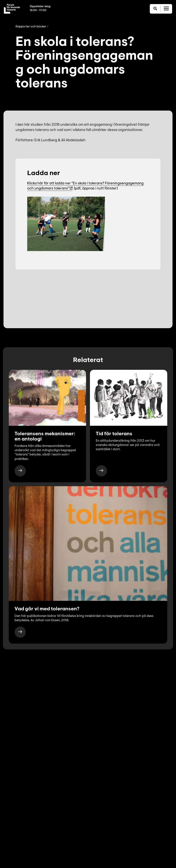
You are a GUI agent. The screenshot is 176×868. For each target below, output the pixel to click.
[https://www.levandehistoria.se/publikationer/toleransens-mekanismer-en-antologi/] (20, 471)
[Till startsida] (12, 9)
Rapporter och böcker (31, 27)
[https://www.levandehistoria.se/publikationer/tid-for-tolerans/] (101, 471)
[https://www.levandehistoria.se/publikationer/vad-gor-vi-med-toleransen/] (20, 632)
